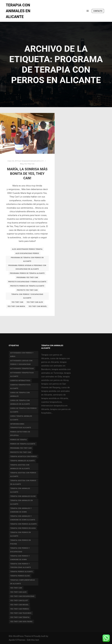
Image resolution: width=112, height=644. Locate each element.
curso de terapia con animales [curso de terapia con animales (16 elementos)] (20, 394)
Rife (11, 636)
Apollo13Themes (17, 640)
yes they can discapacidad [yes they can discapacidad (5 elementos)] (22, 596)
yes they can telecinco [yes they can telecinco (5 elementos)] (21, 613)
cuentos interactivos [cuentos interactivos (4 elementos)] (20, 381)
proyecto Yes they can (27, 290)
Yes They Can (29, 164)
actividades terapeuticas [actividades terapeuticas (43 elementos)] (22, 369)
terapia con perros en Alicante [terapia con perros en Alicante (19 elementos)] (21, 534)
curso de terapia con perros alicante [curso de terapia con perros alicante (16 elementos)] (24, 410)
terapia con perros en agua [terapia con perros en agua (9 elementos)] (23, 528)
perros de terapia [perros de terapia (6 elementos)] (19, 440)
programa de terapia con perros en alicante (27, 259)
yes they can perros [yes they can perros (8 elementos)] (20, 609)
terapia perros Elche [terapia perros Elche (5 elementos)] (20, 576)
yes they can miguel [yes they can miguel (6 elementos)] (20, 605)
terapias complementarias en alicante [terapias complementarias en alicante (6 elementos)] (23, 582)
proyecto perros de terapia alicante (27, 286)
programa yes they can (27, 278)
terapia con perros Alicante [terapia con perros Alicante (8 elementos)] (24, 524)
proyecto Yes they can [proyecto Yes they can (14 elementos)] (21, 452)
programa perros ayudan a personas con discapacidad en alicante (27, 267)
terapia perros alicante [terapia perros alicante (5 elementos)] (22, 572)
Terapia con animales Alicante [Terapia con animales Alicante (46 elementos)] (20, 490)
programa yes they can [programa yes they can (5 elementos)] (21, 448)
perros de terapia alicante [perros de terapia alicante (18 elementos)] (23, 444)
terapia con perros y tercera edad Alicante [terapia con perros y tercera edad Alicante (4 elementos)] (21, 566)
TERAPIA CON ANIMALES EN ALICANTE (18, 11)
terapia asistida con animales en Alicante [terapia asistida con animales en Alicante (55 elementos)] (20, 467)
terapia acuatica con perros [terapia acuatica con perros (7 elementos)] (24, 457)
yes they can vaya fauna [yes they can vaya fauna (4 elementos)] (21, 622)
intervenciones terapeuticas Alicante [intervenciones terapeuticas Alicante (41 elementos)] (21, 426)
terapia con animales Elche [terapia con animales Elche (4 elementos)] (23, 496)
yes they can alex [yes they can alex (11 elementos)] (18, 592)
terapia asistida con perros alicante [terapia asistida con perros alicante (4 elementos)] (23, 475)
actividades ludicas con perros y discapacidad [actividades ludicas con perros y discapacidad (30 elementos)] (21, 363)
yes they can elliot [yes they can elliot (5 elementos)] (19, 601)
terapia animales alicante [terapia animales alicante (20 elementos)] (23, 461)
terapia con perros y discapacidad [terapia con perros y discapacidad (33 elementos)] (20, 550)
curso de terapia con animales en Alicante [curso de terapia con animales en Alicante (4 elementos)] (20, 402)
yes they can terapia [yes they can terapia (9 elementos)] (20, 617)
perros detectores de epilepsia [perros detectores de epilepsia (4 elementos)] (20, 434)
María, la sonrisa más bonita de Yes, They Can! (27, 174)
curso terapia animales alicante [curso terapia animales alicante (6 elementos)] (21, 418)
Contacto (98, 11)
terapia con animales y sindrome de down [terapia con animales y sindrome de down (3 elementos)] (21, 510)
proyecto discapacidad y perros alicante (27, 282)
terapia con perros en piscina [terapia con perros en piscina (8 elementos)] (21, 542)
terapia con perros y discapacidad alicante (27, 296)
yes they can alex (35, 302)
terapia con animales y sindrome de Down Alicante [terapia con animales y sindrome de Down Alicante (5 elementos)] (23, 518)
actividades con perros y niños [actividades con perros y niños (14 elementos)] (22, 355)
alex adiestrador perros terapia (27, 249)
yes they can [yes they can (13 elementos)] (16, 588)
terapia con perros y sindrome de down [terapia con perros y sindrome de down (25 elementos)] (20, 558)
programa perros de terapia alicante (27, 273)
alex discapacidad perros (27, 253)
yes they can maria (16, 306)
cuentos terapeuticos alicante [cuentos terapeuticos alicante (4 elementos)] (20, 387)
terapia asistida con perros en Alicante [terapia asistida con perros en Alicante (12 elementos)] (23, 482)
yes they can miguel (38, 306)
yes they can (17, 302)
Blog (22, 164)
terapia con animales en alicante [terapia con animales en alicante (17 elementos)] (22, 502)
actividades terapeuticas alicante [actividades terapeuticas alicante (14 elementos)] (22, 375)
